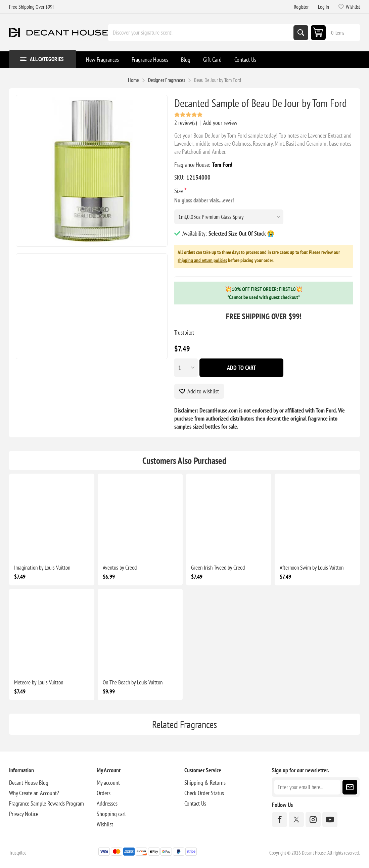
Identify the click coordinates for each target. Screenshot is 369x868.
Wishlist (105, 824)
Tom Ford (222, 165)
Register (301, 7)
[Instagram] (313, 819)
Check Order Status (204, 793)
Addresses (107, 803)
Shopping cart (111, 814)
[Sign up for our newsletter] (307, 787)
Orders (104, 793)
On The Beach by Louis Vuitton (133, 682)
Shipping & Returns (205, 783)
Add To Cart (242, 368)
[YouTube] (330, 819)
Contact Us (195, 803)
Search (301, 33)
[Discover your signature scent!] (201, 33)
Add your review (220, 123)
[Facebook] (280, 819)
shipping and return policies (202, 260)
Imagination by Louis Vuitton (42, 568)
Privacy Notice (24, 814)
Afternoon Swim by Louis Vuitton (312, 568)
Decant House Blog (29, 783)
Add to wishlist (203, 391)
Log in (324, 7)
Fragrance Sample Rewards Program (47, 803)
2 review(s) (186, 123)
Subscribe (350, 787)
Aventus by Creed (120, 568)
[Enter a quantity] (186, 368)
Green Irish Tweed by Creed (218, 568)
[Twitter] (296, 819)
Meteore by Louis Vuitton (39, 682)
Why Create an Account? (34, 793)
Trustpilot (184, 332)
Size (179, 191)
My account (108, 783)
